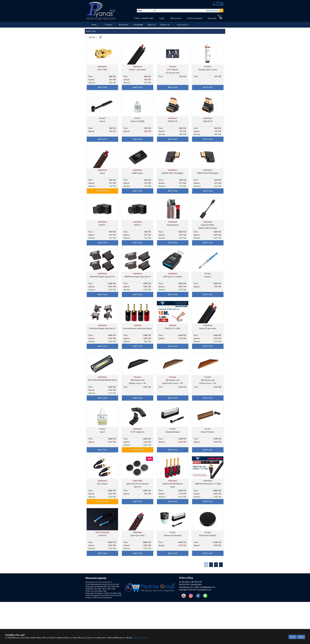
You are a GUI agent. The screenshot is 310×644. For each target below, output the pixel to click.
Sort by (92, 37)
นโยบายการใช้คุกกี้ (139, 638)
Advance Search (212, 11)
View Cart (212, 18)
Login (162, 18)
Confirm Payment (195, 18)
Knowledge (138, 25)
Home (94, 25)
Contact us (165, 25)
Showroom (124, 25)
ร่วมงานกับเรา (183, 25)
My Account (176, 18)
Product (109, 25)
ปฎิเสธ (301, 637)
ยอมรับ (293, 637)
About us (152, 25)
